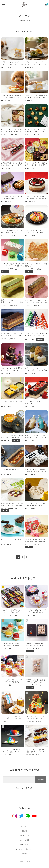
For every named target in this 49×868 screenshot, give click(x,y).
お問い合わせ (25, 826)
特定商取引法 (25, 845)
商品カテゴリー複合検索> (24, 788)
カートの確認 (25, 840)
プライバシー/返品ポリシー (25, 849)
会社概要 (25, 831)
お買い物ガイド (24, 836)
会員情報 (25, 854)
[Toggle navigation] (3, 5)
